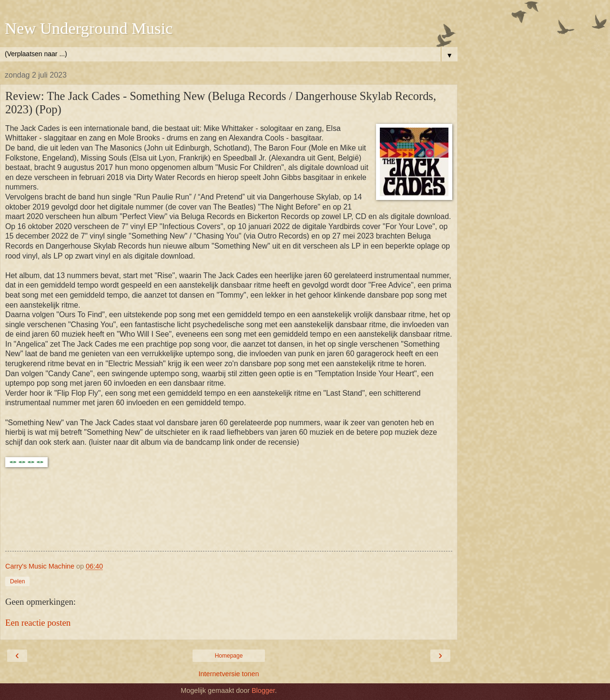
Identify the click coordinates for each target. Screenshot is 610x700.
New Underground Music (89, 28)
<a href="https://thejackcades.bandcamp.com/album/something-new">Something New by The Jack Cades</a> (229, 515)
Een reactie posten (38, 623)
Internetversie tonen (229, 674)
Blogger (263, 690)
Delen (17, 581)
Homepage (229, 656)
